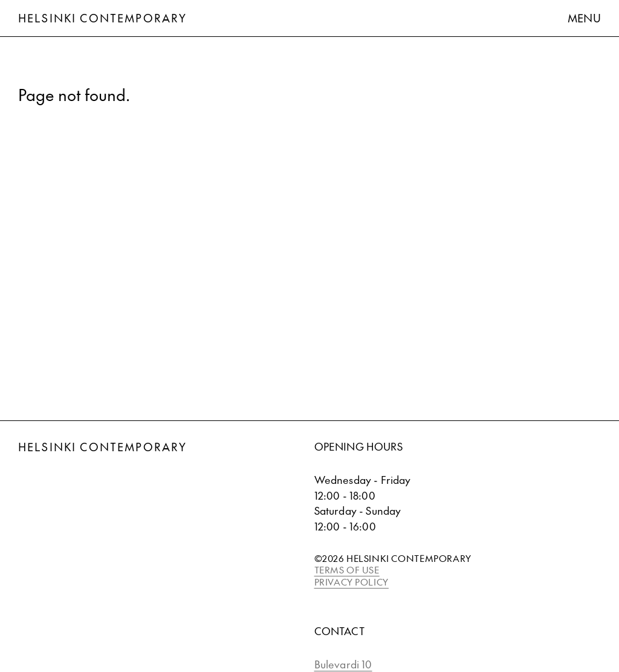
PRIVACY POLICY (352, 582)
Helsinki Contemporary (102, 18)
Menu (584, 18)
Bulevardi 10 (343, 664)
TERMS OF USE (347, 569)
